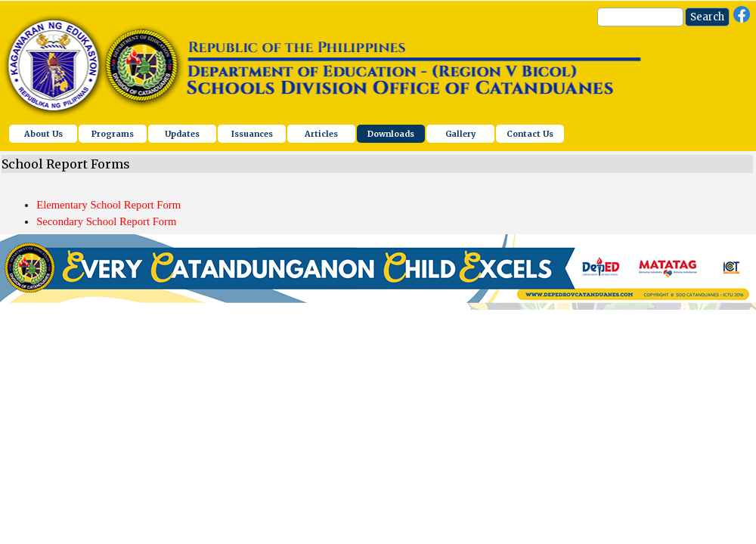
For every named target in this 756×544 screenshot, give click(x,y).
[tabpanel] (378, 206)
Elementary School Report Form (108, 205)
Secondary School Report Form (106, 221)
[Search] (640, 17)
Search (707, 17)
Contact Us (530, 134)
